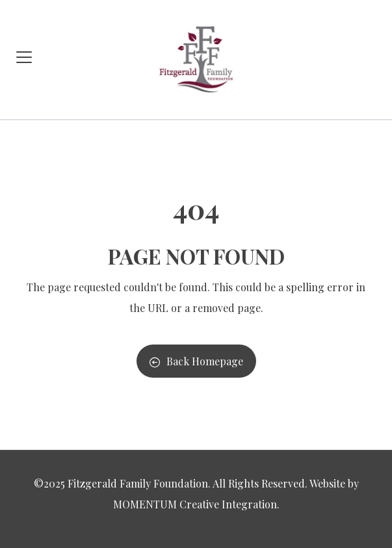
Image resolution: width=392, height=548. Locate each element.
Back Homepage (196, 361)
